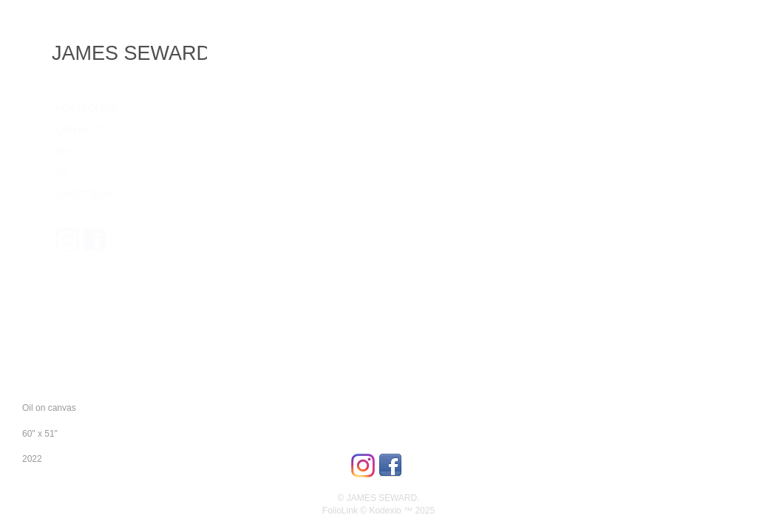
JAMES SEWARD (131, 53)
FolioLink (340, 511)
